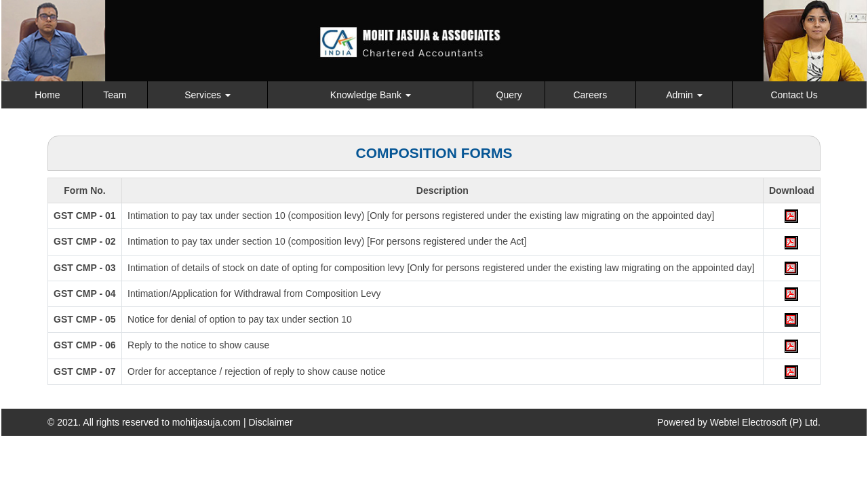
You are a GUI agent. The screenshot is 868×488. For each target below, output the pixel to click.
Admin (684, 95)
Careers (590, 95)
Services (208, 95)
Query (509, 95)
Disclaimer (270, 422)
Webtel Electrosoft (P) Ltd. (765, 422)
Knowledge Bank (371, 95)
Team (115, 95)
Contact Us (794, 95)
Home (47, 95)
